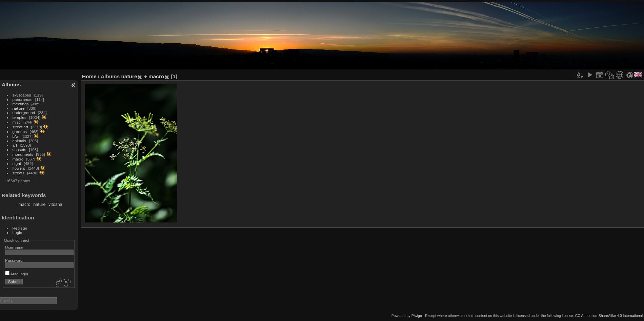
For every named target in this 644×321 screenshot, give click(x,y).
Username (14, 247)
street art (20, 127)
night (17, 163)
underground (24, 113)
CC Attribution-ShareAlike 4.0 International (609, 316)
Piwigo (417, 316)
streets (18, 173)
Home (89, 76)
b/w (16, 136)
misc (17, 122)
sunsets (19, 149)
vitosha (55, 204)
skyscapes (22, 95)
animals (19, 141)
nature (19, 108)
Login (17, 232)
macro (18, 159)
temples (19, 117)
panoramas (23, 99)
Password (14, 260)
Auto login (17, 274)
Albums (11, 84)
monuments (23, 154)
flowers (19, 168)
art (15, 145)
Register (20, 228)
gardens (20, 132)
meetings (21, 104)
